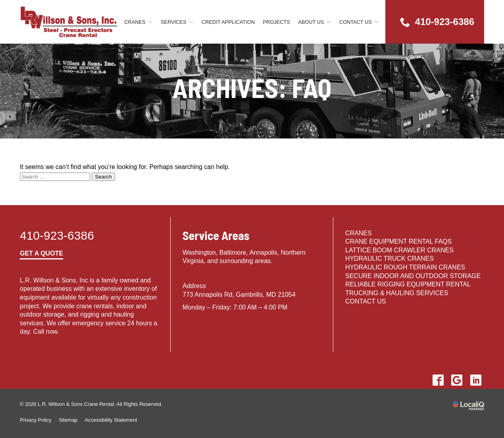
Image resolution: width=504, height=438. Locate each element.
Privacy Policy (36, 420)
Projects (276, 22)
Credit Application (228, 22)
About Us (311, 22)
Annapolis (263, 253)
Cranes (135, 22)
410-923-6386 (57, 235)
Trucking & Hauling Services (397, 293)
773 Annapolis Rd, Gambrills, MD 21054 (239, 295)
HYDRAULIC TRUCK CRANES (390, 258)
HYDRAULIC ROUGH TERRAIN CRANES (405, 267)
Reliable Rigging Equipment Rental (408, 284)
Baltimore (233, 253)
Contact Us (356, 22)
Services (173, 22)
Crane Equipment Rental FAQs (398, 241)
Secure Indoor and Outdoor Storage (413, 276)
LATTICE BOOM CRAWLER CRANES (399, 250)
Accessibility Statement (111, 420)
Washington (199, 253)
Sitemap (68, 420)
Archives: (252, 88)
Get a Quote (41, 253)
